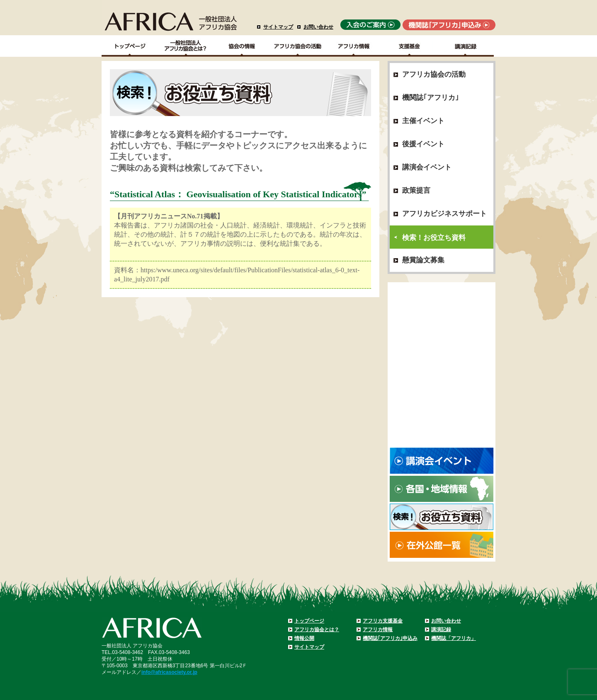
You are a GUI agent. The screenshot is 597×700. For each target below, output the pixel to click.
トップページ (309, 621)
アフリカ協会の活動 (298, 46)
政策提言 (416, 190)
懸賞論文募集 (423, 260)
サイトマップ (278, 27)
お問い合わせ (318, 27)
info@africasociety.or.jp (169, 672)
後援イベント (423, 144)
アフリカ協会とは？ (317, 630)
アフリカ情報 (378, 630)
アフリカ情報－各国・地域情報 (354, 46)
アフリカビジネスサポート (444, 214)
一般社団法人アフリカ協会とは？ (186, 46)
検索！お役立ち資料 (434, 238)
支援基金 (410, 46)
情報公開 (304, 638)
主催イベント (423, 121)
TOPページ (130, 46)
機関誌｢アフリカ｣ (431, 98)
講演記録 (466, 46)
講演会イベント (427, 167)
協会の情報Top (242, 46)
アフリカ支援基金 (383, 621)
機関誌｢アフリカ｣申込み (390, 638)
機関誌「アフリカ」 (454, 638)
